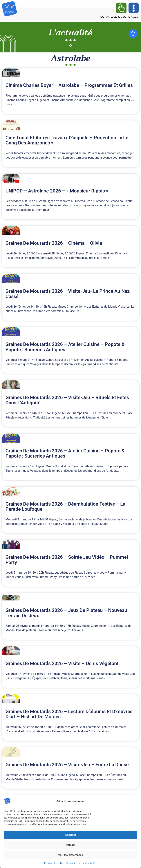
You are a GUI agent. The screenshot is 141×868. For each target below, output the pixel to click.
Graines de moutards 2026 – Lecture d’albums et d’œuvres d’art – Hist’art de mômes (69, 714)
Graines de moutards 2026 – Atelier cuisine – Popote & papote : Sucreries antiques (65, 347)
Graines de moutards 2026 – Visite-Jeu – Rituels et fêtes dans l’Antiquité (67, 400)
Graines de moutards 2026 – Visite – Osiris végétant (62, 663)
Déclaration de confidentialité (80, 863)
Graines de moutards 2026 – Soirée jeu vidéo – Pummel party (67, 560)
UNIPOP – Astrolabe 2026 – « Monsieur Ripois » (57, 191)
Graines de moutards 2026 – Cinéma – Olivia (54, 243)
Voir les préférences (71, 855)
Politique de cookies (54, 863)
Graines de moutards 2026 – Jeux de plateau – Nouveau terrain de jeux (66, 613)
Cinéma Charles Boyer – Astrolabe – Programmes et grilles (69, 85)
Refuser (71, 845)
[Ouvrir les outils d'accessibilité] (133, 34)
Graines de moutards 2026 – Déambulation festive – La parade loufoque (65, 507)
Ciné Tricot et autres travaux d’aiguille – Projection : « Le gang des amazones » (67, 140)
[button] (134, 8)
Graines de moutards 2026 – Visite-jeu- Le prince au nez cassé (68, 294)
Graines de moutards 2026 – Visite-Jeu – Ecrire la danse (67, 765)
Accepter (70, 835)
